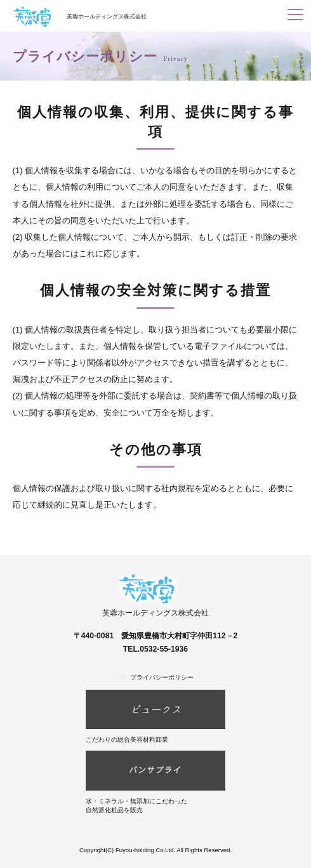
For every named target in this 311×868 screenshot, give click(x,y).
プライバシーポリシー (162, 677)
